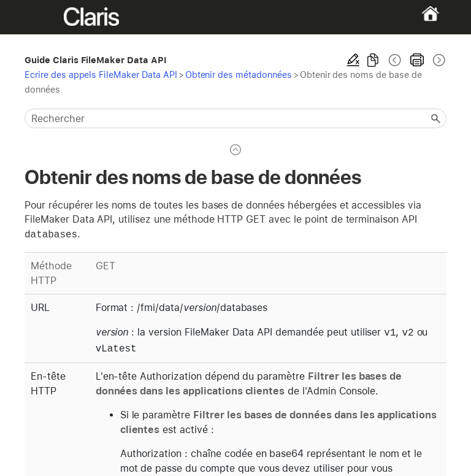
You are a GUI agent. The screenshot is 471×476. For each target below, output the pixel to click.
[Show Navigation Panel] (45, 17)
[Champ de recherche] (235, 118)
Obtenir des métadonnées (239, 75)
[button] (435, 118)
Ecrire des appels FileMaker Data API (101, 75)
